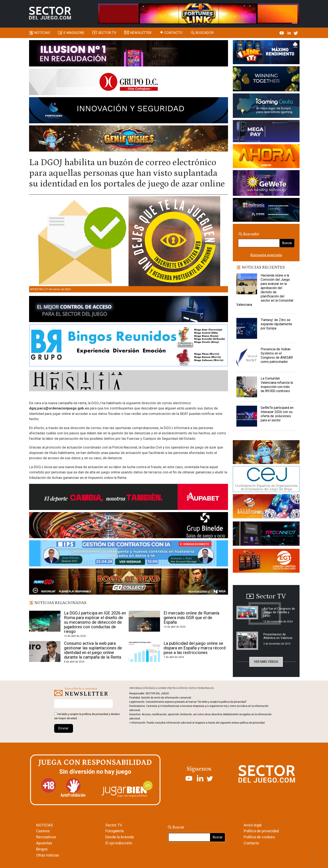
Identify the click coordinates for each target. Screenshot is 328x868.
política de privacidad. (253, 723)
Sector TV (114, 825)
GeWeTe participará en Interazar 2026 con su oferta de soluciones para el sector (277, 414)
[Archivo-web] (266, 210)
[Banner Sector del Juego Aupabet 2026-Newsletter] (129, 498)
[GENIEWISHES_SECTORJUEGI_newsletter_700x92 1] (129, 139)
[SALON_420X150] (266, 157)
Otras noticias (48, 855)
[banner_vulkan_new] (129, 310)
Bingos (42, 849)
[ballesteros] (266, 507)
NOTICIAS (45, 825)
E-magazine (74, 33)
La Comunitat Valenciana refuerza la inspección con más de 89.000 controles (277, 385)
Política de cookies (259, 837)
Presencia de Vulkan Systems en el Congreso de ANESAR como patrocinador (277, 355)
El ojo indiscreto (119, 843)
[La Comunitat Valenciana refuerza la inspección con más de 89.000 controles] (247, 387)
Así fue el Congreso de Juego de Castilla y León (279, 612)
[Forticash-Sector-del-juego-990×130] (129, 111)
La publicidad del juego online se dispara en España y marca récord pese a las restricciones (195, 648)
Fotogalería (115, 831)
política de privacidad (95, 714)
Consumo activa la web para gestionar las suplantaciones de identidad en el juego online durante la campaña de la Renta (93, 650)
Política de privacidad (261, 831)
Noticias (42, 33)
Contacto (173, 33)
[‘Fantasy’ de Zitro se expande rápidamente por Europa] (247, 328)
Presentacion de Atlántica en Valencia (278, 636)
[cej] (266, 480)
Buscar (287, 243)
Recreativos (46, 837)
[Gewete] (266, 184)
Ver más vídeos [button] (266, 662)
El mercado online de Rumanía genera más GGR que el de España (191, 618)
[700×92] (129, 582)
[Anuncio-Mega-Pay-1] (266, 132)
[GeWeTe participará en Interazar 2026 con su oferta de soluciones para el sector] (247, 416)
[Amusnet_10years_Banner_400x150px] (266, 80)
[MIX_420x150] (266, 561)
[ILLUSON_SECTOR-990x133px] (129, 54)
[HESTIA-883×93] (129, 381)
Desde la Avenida (120, 837)
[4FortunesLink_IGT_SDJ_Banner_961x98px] (199, 13)
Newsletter (141, 33)
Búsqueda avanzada (266, 255)
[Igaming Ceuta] (266, 106)
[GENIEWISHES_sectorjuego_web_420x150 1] (266, 453)
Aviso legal (253, 825)
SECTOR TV (107, 33)
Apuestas (37, 289)
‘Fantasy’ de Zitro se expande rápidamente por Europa (276, 324)
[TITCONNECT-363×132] (266, 534)
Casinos (43, 831)
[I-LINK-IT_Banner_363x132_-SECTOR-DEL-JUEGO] (266, 53)
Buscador (205, 33)
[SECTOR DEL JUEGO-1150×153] (129, 83)
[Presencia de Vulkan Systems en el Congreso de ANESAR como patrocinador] (247, 358)
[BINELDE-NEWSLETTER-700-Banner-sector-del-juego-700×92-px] (129, 526)
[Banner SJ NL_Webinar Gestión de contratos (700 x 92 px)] (129, 554)
